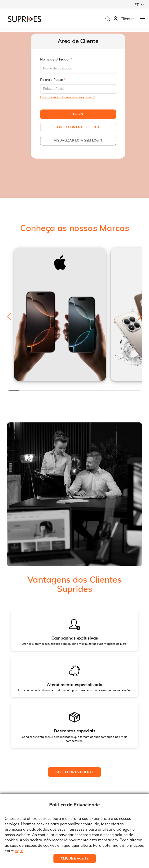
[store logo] (25, 19)
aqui (19, 851)
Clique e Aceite (75, 859)
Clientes (124, 19)
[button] (139, 5)
